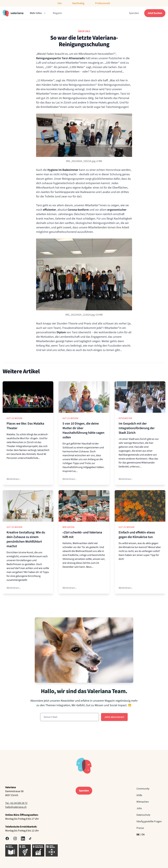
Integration (125, 418)
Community (143, 789)
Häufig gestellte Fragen (149, 821)
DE (138, 835)
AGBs (139, 795)
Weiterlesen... (14, 479)
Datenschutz (143, 815)
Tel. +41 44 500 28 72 (16, 803)
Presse (140, 828)
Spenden (134, 13)
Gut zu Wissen (14, 418)
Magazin (57, 13)
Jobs (139, 808)
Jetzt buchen (155, 13)
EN (143, 835)
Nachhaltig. (79, 3)
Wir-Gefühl (69, 527)
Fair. (60, 3)
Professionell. (103, 3)
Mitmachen (143, 802)
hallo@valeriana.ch (16, 807)
